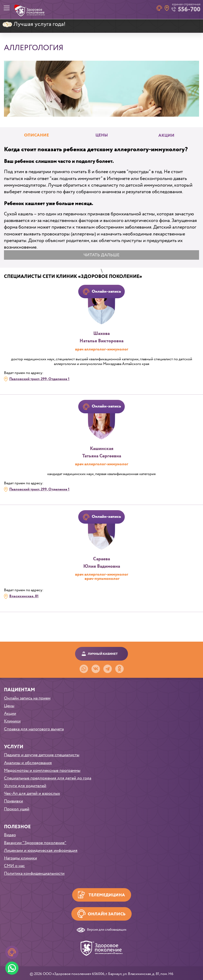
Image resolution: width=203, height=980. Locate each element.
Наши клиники (167, 8)
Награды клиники (20, 858)
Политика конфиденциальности (34, 874)
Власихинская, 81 (24, 596)
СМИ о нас (14, 866)
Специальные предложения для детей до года (48, 778)
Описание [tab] (36, 135)
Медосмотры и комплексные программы (42, 771)
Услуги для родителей (25, 786)
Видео (10, 835)
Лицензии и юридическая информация (41, 851)
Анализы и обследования (28, 763)
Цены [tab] (102, 135)
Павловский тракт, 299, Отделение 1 (39, 379)
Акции (166, 136)
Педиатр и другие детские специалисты (42, 755)
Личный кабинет (103, 654)
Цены (9, 706)
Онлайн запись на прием (27, 698)
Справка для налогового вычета (34, 729)
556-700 (189, 10)
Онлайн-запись (106, 292)
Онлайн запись (107, 914)
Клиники (12, 721)
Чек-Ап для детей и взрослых (32, 794)
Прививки (13, 801)
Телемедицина (107, 895)
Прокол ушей (17, 809)
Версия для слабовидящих (107, 930)
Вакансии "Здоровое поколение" (35, 843)
